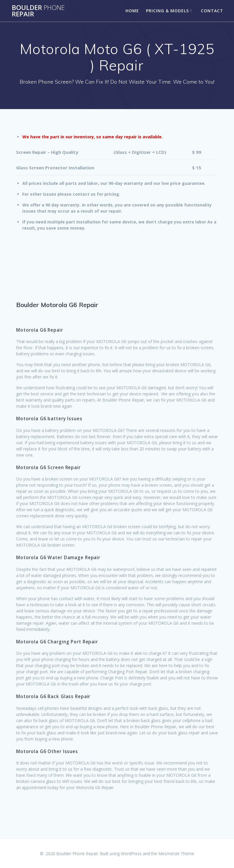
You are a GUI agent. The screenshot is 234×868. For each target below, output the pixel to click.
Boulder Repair (38, 11)
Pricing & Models (167, 11)
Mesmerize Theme (176, 854)
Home (132, 11)
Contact (212, 11)
